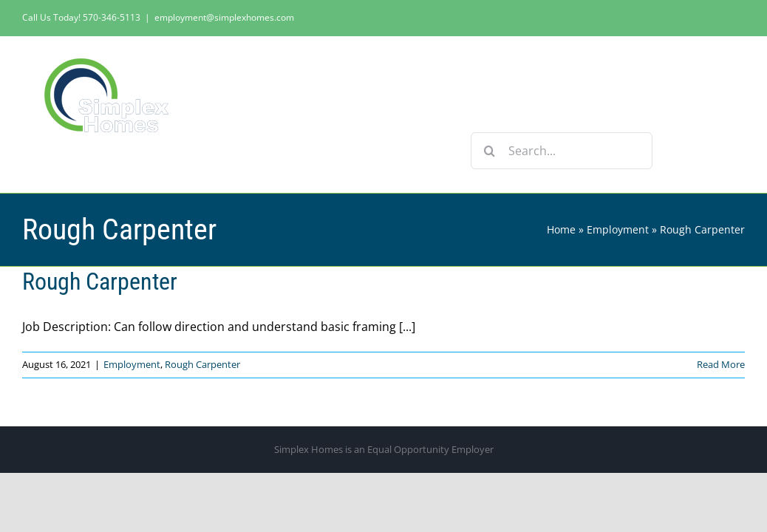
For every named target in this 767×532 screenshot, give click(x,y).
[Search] (489, 151)
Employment (618, 229)
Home (561, 229)
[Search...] (562, 151)
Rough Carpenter (100, 282)
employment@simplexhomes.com (224, 17)
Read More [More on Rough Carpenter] (721, 364)
